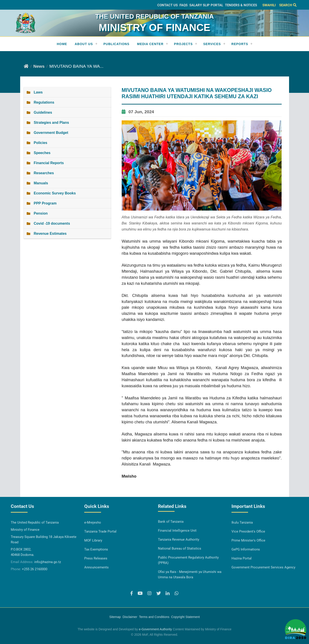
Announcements (96, 567)
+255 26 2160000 (35, 569)
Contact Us (167, 5)
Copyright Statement (186, 617)
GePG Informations (246, 549)
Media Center (150, 44)
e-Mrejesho (93, 522)
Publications (117, 44)
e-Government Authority (155, 629)
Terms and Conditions (154, 617)
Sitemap (115, 617)
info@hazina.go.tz (48, 562)
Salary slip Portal (206, 5)
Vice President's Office (248, 531)
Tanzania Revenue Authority (179, 540)
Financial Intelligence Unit (177, 531)
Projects (183, 44)
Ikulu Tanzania (242, 522)
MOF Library (93, 540)
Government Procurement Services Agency (263, 567)
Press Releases (96, 558)
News (39, 66)
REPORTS (240, 44)
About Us (84, 44)
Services (212, 44)
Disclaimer (130, 617)
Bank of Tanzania (171, 522)
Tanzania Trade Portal (100, 531)
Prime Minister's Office (248, 540)
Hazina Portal (242, 558)
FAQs (184, 5)
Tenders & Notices (241, 5)
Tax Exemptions (96, 549)
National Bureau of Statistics (180, 548)
